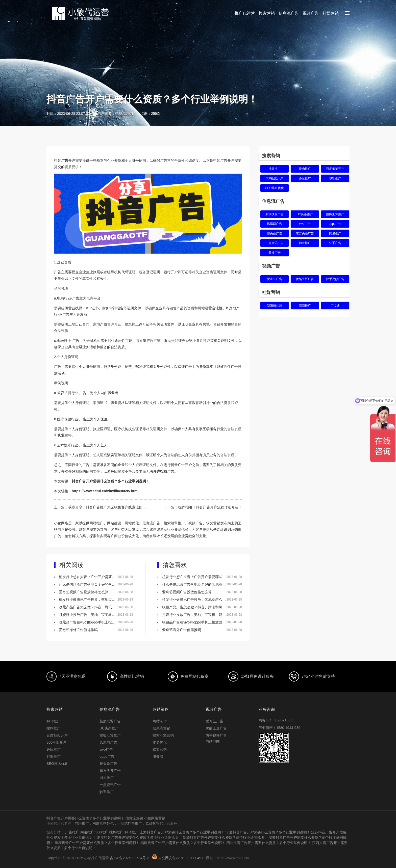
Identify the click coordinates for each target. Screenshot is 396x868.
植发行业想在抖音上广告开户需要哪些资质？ (94, 577)
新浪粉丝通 (275, 306)
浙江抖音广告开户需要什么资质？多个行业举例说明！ (139, 837)
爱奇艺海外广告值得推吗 (78, 630)
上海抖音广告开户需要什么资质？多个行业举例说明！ (182, 832)
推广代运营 (245, 13)
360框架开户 (275, 178)
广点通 (335, 306)
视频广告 (311, 13)
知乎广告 (335, 243)
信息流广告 (289, 13)
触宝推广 (305, 243)
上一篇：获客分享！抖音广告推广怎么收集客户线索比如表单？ (101, 507)
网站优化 (132, 523)
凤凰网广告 (275, 224)
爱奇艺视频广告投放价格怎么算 (84, 592)
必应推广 (305, 178)
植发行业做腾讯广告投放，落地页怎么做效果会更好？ (101, 600)
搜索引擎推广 (174, 523)
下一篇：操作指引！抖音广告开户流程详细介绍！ (203, 507)
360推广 (102, 832)
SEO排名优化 (274, 188)
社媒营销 (331, 13)
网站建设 (114, 523)
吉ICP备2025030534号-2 (130, 857)
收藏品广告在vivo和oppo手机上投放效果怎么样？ (98, 622)
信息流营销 (161, 728)
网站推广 (96, 523)
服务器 (158, 756)
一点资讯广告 (275, 243)
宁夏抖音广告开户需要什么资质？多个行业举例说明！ (268, 832)
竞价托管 (153, 823)
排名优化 (160, 742)
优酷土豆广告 (305, 279)
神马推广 (275, 169)
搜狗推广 (305, 169)
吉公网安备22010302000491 (181, 857)
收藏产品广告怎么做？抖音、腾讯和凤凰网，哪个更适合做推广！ (110, 607)
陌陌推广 (305, 306)
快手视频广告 (335, 279)
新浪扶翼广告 (275, 214)
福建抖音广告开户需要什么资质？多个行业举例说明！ (183, 842)
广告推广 (135, 823)
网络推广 (82, 823)
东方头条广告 (305, 233)
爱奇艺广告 (275, 279)
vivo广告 (305, 224)
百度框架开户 (335, 169)
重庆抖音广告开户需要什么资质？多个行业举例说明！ (97, 842)
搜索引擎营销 (163, 735)
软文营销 (160, 749)
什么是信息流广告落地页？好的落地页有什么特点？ (100, 584)
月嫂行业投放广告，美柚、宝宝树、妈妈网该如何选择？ (103, 615)
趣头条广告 (275, 233)
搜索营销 (267, 13)
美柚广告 (275, 253)
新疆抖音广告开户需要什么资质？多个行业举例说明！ (225, 837)
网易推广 (335, 233)
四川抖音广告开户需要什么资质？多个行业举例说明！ (269, 842)
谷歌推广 (335, 178)
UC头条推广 (305, 214)
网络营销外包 (103, 823)
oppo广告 (335, 224)
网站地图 (213, 741)
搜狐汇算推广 (335, 214)
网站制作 (160, 721)
